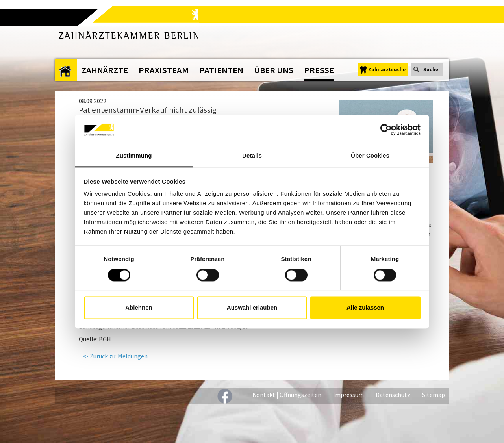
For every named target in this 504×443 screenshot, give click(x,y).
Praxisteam (164, 70)
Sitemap (434, 395)
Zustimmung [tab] (134, 156)
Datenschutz (393, 395)
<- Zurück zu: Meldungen (115, 356)
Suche (431, 70)
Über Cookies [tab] (370, 156)
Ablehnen (139, 308)
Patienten (221, 70)
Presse (319, 70)
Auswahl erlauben (252, 308)
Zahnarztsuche (387, 70)
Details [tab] (252, 156)
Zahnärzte (105, 70)
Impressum (348, 395)
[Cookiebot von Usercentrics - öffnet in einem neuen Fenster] (386, 130)
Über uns (274, 70)
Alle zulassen (365, 308)
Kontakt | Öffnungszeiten (287, 395)
